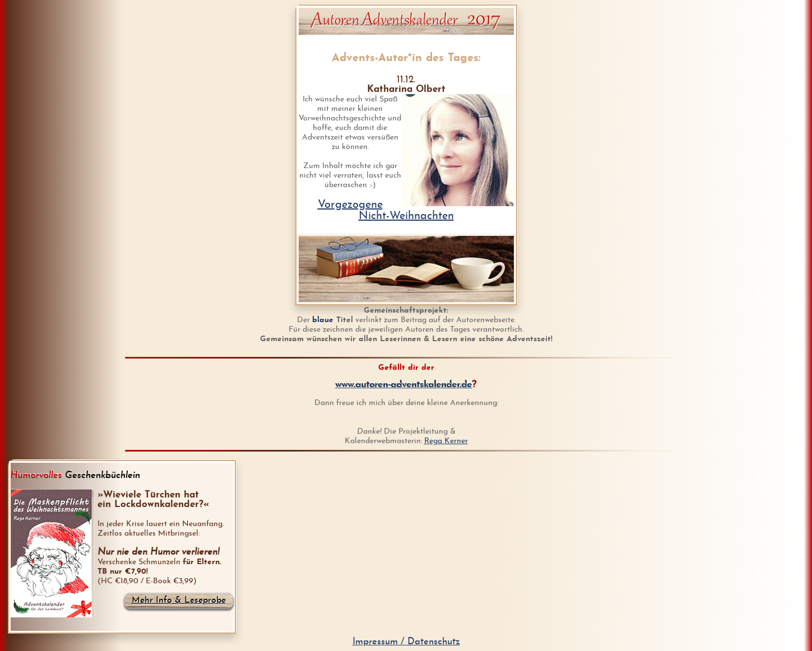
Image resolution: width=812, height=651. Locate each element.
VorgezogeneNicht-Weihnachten (386, 211)
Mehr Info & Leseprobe (179, 601)
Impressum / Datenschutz (406, 642)
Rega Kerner (446, 441)
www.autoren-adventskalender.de (404, 385)
